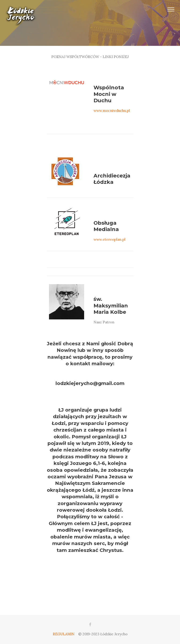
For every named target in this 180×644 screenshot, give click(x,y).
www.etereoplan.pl (109, 239)
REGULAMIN (64, 634)
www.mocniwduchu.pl (112, 111)
